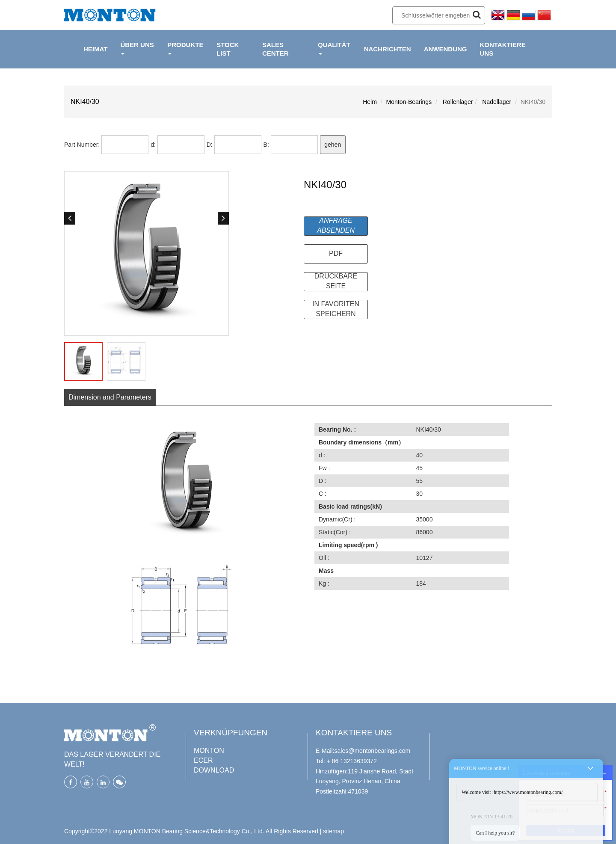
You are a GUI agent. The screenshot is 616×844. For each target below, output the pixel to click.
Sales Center (275, 49)
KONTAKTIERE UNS (502, 49)
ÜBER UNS (137, 48)
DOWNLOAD (214, 770)
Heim (370, 102)
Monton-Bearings (409, 102)
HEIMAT (95, 49)
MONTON (209, 751)
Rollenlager (457, 102)
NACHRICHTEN (388, 49)
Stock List (228, 49)
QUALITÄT (334, 48)
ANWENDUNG (446, 49)
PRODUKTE (185, 48)
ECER (203, 760)
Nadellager (496, 102)
